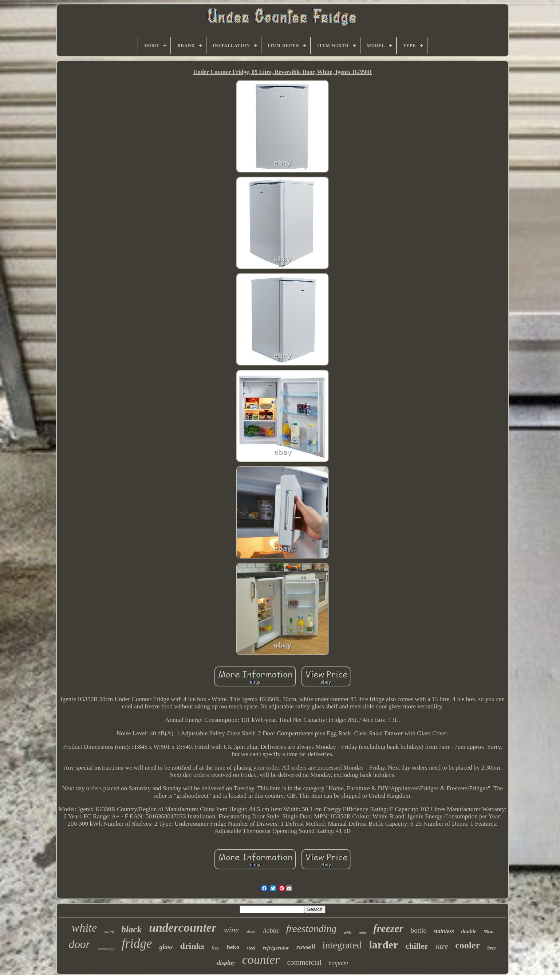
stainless (444, 931)
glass (166, 947)
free (215, 948)
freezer (388, 928)
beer (492, 948)
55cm (488, 932)
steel (251, 948)
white (84, 928)
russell (306, 947)
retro (362, 933)
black (132, 929)
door (80, 944)
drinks (192, 946)
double (469, 931)
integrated (342, 945)
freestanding (311, 929)
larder (384, 945)
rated (109, 931)
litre (442, 946)
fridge (137, 943)
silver (251, 932)
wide (348, 932)
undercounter (183, 928)
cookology (106, 949)
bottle (419, 930)
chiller (417, 946)
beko (233, 947)
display (226, 963)
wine (231, 930)
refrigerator (276, 948)
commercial (304, 962)
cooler (468, 945)
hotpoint (338, 963)
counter (261, 960)
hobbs (271, 931)
